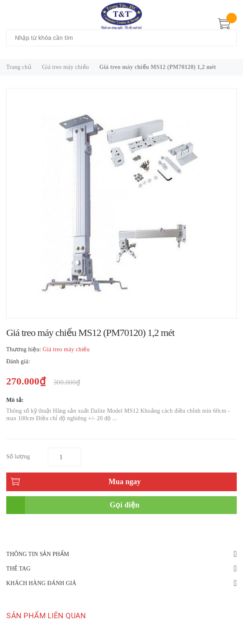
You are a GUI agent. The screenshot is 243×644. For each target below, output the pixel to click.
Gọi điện (125, 505)
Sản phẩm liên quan (46, 616)
